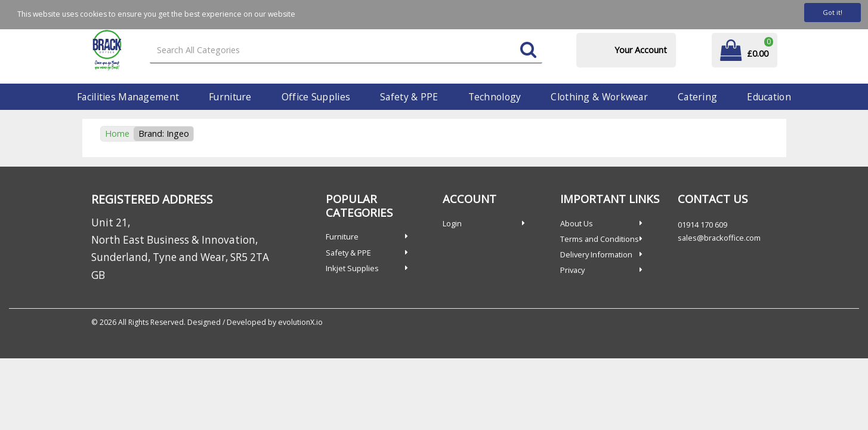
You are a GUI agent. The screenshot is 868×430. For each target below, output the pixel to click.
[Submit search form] (528, 50)
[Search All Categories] (346, 50)
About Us (577, 223)
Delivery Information (596, 254)
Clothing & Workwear (599, 97)
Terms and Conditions (600, 239)
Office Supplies (316, 97)
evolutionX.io (300, 322)
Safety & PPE (409, 97)
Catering (697, 97)
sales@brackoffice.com (719, 238)
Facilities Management (128, 97)
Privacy (572, 270)
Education (769, 97)
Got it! (833, 12)
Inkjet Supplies (352, 268)
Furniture (230, 97)
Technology (495, 97)
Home (117, 133)
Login (452, 223)
